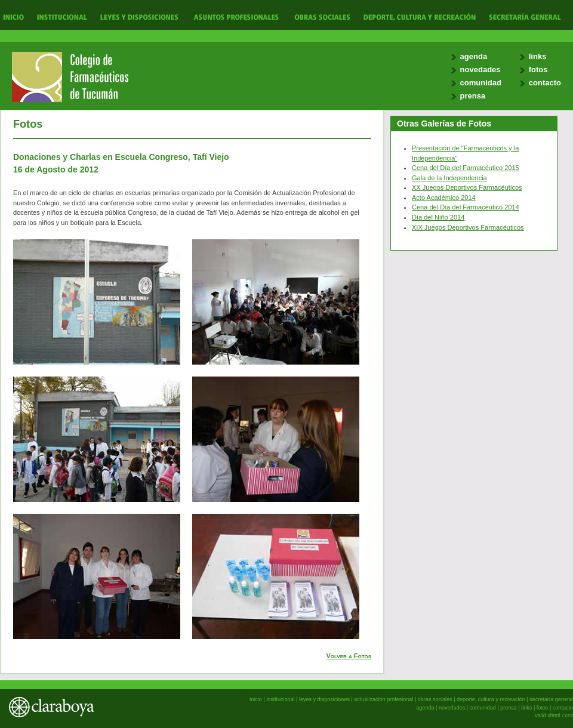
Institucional (61, 16)
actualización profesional (383, 699)
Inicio (14, 16)
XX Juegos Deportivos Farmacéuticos (467, 187)
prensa (473, 96)
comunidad (481, 83)
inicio (256, 699)
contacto (545, 83)
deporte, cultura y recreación (491, 699)
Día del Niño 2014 (438, 217)
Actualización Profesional (236, 16)
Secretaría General (522, 16)
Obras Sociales (322, 16)
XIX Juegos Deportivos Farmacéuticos (468, 227)
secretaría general (551, 699)
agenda (474, 56)
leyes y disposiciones (324, 699)
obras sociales (435, 699)
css (569, 715)
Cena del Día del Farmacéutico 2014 (466, 207)
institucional (280, 699)
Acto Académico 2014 (444, 198)
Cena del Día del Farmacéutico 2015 (466, 168)
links (538, 56)
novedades (480, 70)
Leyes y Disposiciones (139, 16)
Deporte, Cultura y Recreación (419, 16)
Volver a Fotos (349, 656)
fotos (538, 70)
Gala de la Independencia (449, 178)
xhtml (554, 715)
